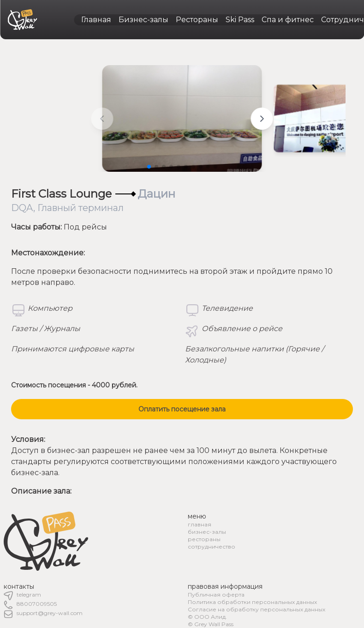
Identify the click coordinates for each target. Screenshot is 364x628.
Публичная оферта (216, 595)
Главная (96, 20)
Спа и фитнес (288, 20)
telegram (29, 595)
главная (200, 524)
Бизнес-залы (143, 20)
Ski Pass (240, 20)
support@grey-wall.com (50, 613)
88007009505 (37, 604)
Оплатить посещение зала (182, 409)
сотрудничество (212, 546)
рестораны (204, 539)
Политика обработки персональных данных (252, 602)
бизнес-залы (207, 532)
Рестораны (197, 20)
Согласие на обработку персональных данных (257, 609)
